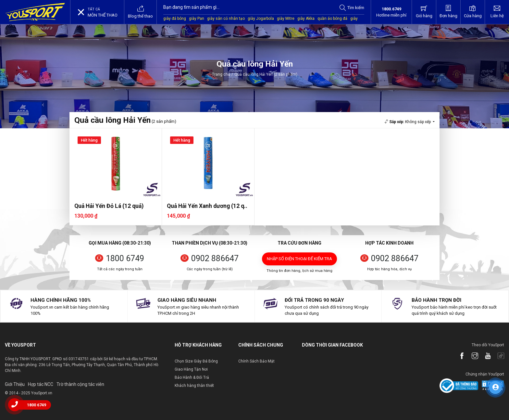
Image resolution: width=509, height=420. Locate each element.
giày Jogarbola (261, 19)
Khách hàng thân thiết (194, 386)
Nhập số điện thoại (299, 259)
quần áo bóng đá (332, 19)
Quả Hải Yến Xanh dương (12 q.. (207, 206)
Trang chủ (221, 74)
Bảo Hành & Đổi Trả (192, 377)
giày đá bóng (175, 19)
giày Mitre (286, 19)
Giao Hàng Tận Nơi (191, 369)
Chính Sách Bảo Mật (256, 361)
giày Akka (306, 19)
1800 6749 (125, 258)
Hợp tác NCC (41, 384)
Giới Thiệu (15, 384)
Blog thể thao (140, 12)
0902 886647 (215, 258)
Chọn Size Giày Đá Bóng (196, 361)
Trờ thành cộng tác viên (80, 384)
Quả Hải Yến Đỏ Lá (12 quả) (109, 206)
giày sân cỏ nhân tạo (226, 19)
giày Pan (197, 19)
